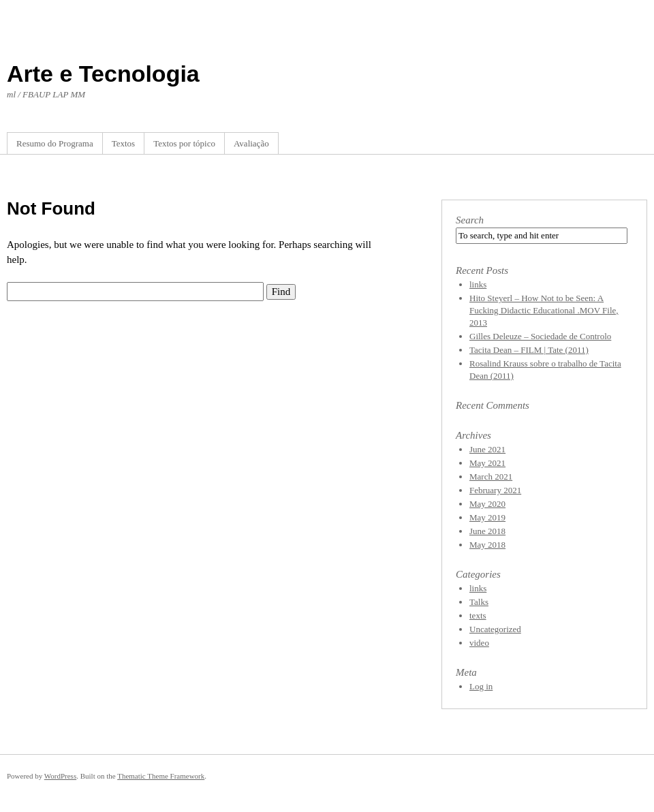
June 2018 (487, 531)
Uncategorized (495, 629)
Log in (481, 686)
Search (470, 220)
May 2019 (487, 517)
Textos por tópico (184, 143)
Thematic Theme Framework (161, 776)
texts (478, 615)
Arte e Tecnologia (103, 74)
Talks (479, 602)
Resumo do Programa (55, 143)
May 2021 (487, 463)
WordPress (60, 776)
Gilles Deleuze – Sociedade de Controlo (540, 336)
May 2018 (487, 545)
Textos (123, 143)
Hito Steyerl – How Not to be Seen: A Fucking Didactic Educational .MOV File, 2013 (544, 310)
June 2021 (487, 449)
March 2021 (491, 477)
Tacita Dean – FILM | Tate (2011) (529, 350)
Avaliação (251, 143)
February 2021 (495, 490)
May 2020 (487, 504)
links (478, 284)
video (479, 643)
